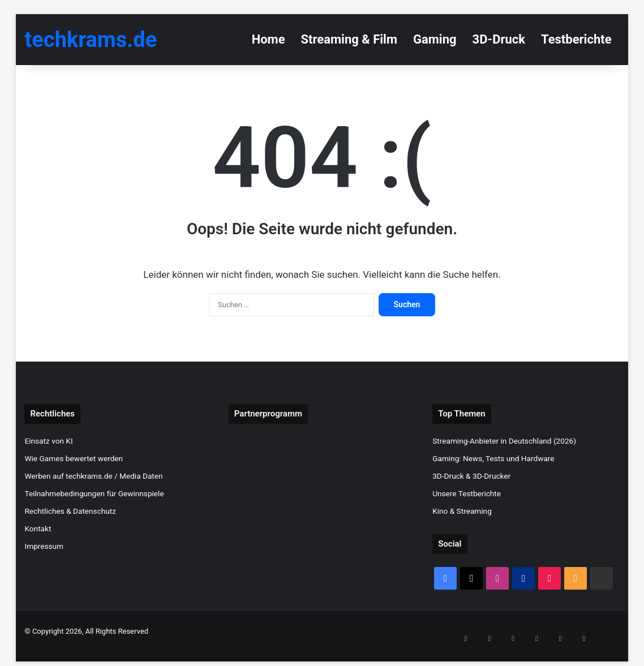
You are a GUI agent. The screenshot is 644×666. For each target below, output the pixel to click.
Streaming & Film (349, 39)
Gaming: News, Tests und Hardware (493, 458)
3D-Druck (499, 39)
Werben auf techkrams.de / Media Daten (93, 476)
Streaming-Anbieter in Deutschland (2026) (504, 441)
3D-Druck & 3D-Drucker (471, 476)
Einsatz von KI (48, 441)
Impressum (44, 546)
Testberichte (576, 39)
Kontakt (38, 528)
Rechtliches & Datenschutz (70, 511)
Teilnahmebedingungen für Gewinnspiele (94, 493)
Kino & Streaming (462, 511)
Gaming (435, 39)
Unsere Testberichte (467, 493)
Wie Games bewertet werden (74, 458)
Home (269, 39)
